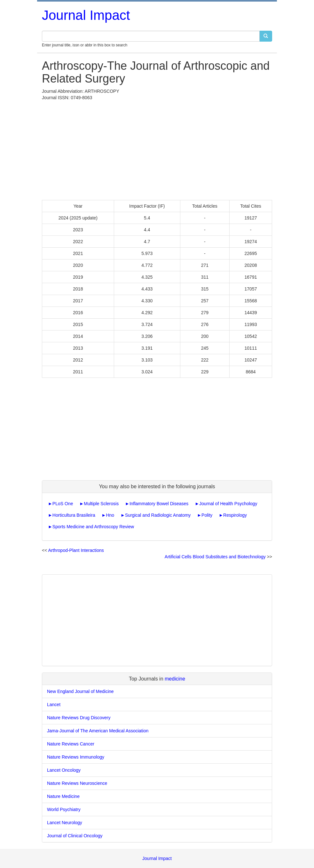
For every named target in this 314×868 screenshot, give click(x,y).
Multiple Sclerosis (101, 504)
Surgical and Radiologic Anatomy (158, 515)
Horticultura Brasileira (74, 515)
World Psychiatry (64, 809)
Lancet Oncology (64, 770)
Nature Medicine (63, 796)
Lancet (54, 705)
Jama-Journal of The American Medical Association (98, 731)
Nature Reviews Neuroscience (77, 783)
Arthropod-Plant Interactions (76, 550)
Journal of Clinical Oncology (75, 836)
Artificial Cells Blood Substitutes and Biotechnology (215, 557)
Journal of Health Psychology (228, 504)
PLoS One (63, 504)
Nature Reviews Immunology (76, 757)
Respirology (235, 515)
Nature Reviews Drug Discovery (79, 718)
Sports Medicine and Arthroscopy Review (93, 527)
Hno (110, 515)
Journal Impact (86, 15)
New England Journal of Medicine (80, 691)
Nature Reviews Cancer (71, 744)
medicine (175, 679)
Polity (207, 515)
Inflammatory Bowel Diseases (159, 504)
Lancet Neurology (65, 823)
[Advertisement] (157, 149)
